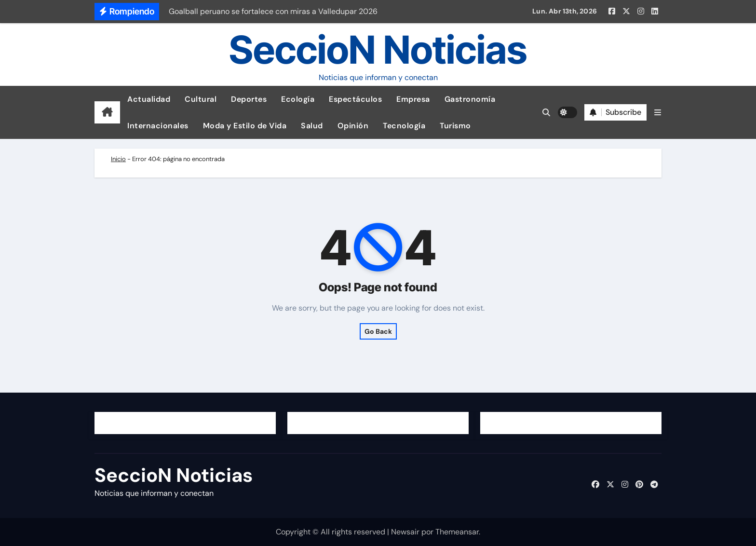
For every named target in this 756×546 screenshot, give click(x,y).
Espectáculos (355, 99)
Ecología (298, 99)
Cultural (201, 99)
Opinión (353, 126)
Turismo (455, 126)
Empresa (413, 99)
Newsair (405, 532)
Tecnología (404, 126)
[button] (658, 113)
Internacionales (158, 126)
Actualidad (149, 99)
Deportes (249, 99)
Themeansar (457, 532)
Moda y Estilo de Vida (245, 126)
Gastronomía (470, 99)
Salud (312, 126)
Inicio (118, 159)
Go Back (378, 331)
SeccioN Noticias (378, 49)
